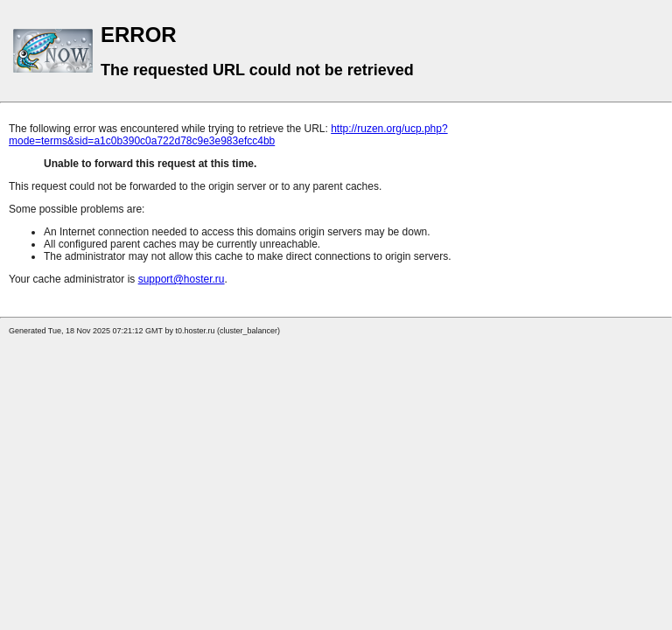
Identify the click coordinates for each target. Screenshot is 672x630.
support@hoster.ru (182, 279)
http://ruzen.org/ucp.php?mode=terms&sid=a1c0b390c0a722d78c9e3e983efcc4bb (228, 135)
